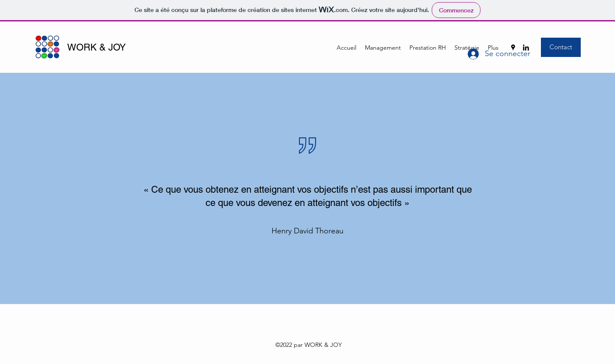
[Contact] (561, 47)
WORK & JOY (97, 47)
